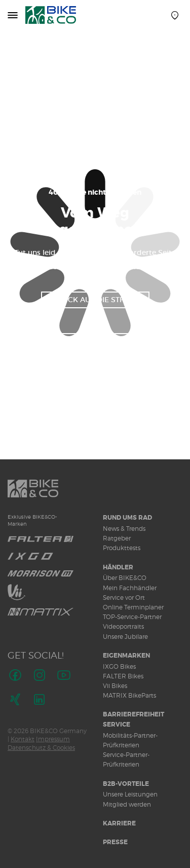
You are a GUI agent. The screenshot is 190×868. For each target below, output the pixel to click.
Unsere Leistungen (130, 794)
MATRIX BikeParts (129, 695)
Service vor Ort (124, 598)
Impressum (53, 739)
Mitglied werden (127, 804)
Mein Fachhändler (130, 588)
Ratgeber (117, 538)
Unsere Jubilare (125, 637)
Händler (118, 567)
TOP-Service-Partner (132, 617)
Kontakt (23, 739)
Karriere (119, 823)
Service (117, 725)
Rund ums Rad (127, 518)
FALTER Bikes (123, 676)
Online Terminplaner (133, 607)
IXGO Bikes (119, 666)
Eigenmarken (126, 656)
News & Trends (124, 529)
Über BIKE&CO (125, 578)
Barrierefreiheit (134, 714)
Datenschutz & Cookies (41, 748)
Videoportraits (123, 626)
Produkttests (122, 548)
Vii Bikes (115, 686)
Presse (115, 842)
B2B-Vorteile (126, 784)
